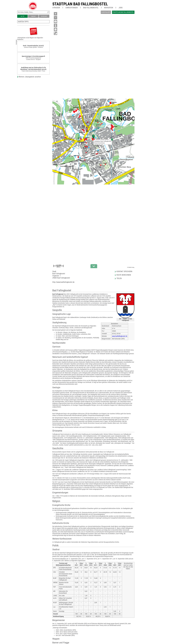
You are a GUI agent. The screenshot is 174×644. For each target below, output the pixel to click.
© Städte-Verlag (131, 267)
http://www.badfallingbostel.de (63, 282)
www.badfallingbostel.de (120, 336)
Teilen (119, 278)
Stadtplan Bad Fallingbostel (80, 4)
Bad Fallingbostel (91, 8)
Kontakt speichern (124, 271)
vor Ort (23, 16)
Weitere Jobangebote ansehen (30, 77)
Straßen (56, 8)
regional (33, 16)
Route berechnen (100, 143)
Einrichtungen (72, 8)
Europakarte (106, 12)
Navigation (109, 8)
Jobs (121, 8)
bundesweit (44, 16)
